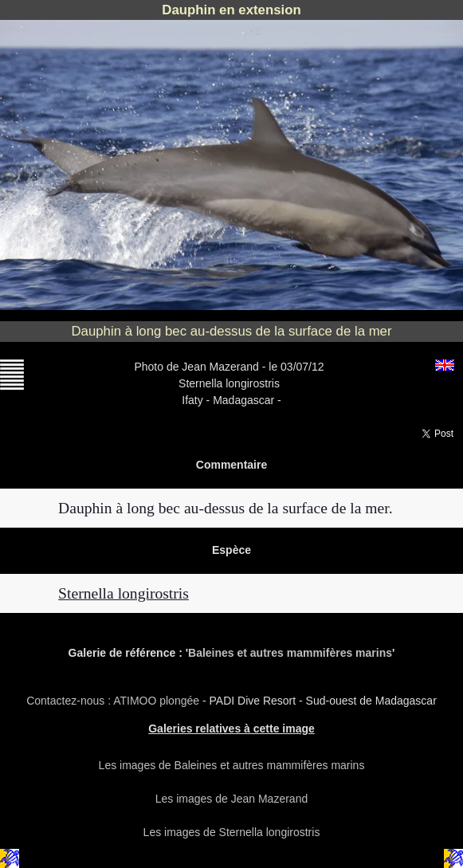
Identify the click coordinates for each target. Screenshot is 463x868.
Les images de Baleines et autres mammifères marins (232, 765)
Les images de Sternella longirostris (232, 832)
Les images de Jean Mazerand (231, 799)
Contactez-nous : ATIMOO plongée (114, 701)
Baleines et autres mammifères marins (290, 653)
